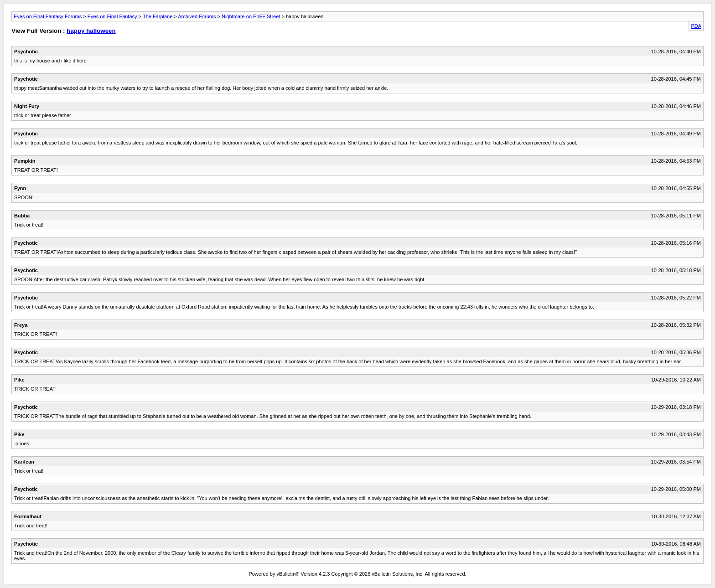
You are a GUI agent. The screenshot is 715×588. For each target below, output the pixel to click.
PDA (696, 26)
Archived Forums (197, 16)
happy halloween (91, 31)
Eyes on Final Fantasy (112, 16)
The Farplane (158, 16)
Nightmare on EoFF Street (251, 16)
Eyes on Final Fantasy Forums (48, 16)
